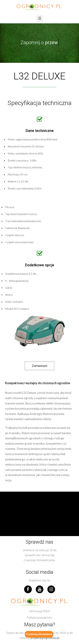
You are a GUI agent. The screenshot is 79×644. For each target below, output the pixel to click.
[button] (39, 366)
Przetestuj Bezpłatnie (39, 634)
